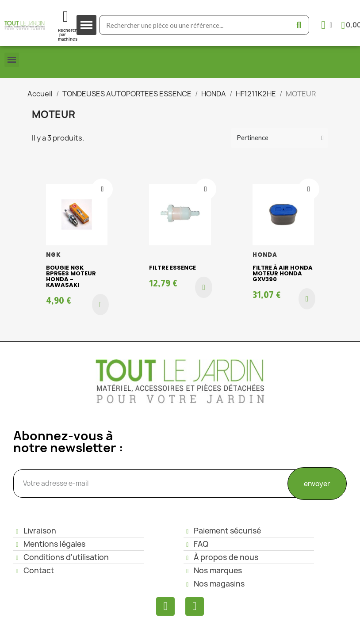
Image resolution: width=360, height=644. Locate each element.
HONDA (265, 255)
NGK (54, 255)
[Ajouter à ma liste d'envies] (102, 189)
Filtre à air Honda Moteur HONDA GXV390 (283, 273)
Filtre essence (172, 268)
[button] (100, 305)
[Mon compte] (327, 25)
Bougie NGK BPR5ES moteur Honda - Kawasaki (71, 276)
